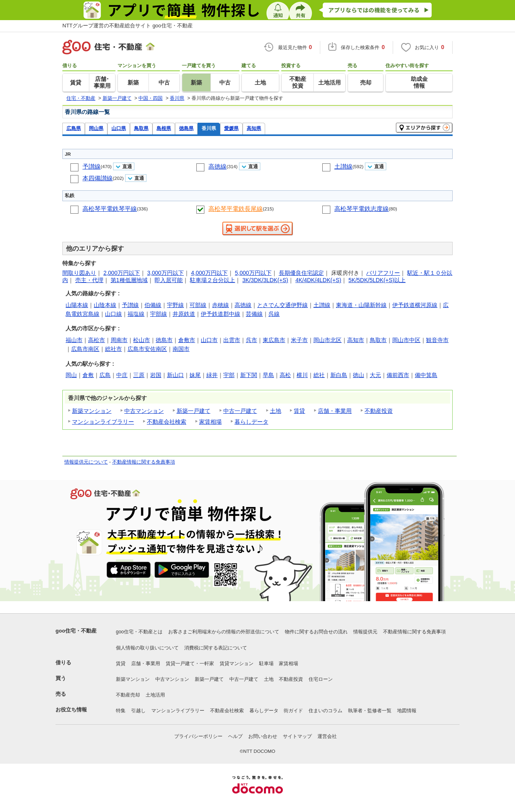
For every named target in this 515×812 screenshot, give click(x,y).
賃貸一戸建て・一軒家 (190, 664)
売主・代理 (89, 280)
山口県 (119, 128)
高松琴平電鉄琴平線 (110, 209)
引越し (138, 711)
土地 (276, 411)
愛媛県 (231, 128)
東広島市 (274, 340)
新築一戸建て (194, 411)
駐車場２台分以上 (212, 280)
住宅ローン (321, 679)
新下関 (249, 375)
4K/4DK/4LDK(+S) (318, 280)
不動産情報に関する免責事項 (144, 462)
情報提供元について (86, 462)
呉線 (274, 314)
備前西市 (398, 375)
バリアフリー (383, 273)
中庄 (122, 375)
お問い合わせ (263, 736)
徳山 (358, 375)
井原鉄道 (184, 314)
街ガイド (293, 711)
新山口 (175, 375)
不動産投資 (379, 411)
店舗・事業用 (335, 411)
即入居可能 (169, 280)
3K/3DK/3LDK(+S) (265, 280)
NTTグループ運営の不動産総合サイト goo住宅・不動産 (128, 26)
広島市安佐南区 (147, 349)
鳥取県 (141, 128)
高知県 (254, 128)
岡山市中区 (406, 340)
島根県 (164, 128)
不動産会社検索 (167, 422)
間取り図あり (79, 273)
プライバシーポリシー (198, 736)
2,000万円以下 (122, 273)
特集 (121, 711)
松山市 (142, 340)
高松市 (97, 340)
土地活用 (155, 695)
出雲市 (232, 340)
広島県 (74, 128)
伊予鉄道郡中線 (220, 314)
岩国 (156, 375)
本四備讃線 (98, 178)
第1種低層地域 (129, 280)
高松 (285, 375)
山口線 (113, 314)
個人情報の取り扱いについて (147, 648)
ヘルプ (235, 736)
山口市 (209, 340)
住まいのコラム (325, 711)
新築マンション (92, 411)
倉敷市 (187, 340)
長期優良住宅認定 (301, 273)
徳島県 (186, 128)
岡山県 (96, 128)
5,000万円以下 (253, 273)
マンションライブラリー (103, 422)
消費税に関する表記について (216, 648)
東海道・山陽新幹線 (361, 305)
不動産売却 (128, 695)
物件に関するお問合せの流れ (316, 632)
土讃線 (343, 166)
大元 (375, 375)
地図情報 (407, 711)
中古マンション (144, 411)
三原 (139, 375)
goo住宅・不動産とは (139, 632)
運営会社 (327, 736)
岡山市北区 (328, 340)
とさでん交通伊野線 (282, 305)
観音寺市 (437, 340)
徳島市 (164, 340)
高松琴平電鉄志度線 (362, 209)
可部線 (198, 305)
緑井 (212, 375)
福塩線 (136, 314)
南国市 (181, 349)
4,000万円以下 (209, 273)
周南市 (119, 340)
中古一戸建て (240, 411)
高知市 (356, 340)
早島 (268, 375)
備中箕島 (426, 375)
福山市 (74, 340)
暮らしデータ (251, 422)
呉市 (251, 340)
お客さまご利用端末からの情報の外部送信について (224, 632)
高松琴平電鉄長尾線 (236, 209)
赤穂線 (220, 305)
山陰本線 (105, 305)
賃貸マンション (237, 664)
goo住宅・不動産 (76, 631)
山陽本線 (77, 305)
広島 (105, 375)
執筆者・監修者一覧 (370, 711)
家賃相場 (210, 422)
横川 (302, 375)
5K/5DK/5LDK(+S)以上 (377, 280)
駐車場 (266, 664)
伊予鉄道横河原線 (415, 305)
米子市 (299, 340)
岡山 (71, 375)
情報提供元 (365, 632)
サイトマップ (297, 736)
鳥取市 (378, 340)
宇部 (229, 375)
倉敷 (88, 375)
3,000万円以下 (166, 273)
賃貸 (299, 411)
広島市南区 (85, 349)
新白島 (339, 375)
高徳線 (217, 166)
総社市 (113, 349)
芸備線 (254, 314)
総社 (319, 375)
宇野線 (175, 305)
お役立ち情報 (71, 710)
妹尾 (195, 375)
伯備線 (153, 305)
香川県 (209, 128)
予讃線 (92, 166)
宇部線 (159, 314)
